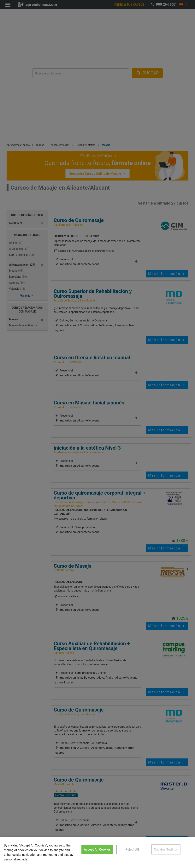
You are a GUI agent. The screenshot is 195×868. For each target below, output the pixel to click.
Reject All (132, 849)
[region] (97, 852)
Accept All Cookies (97, 849)
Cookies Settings (166, 849)
